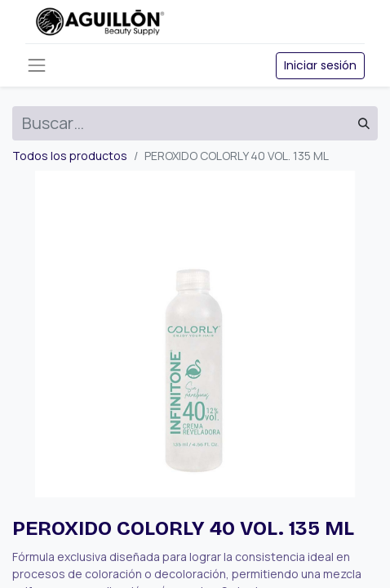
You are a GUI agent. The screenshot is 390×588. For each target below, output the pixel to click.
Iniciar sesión (320, 65)
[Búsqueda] (364, 123)
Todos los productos (70, 156)
